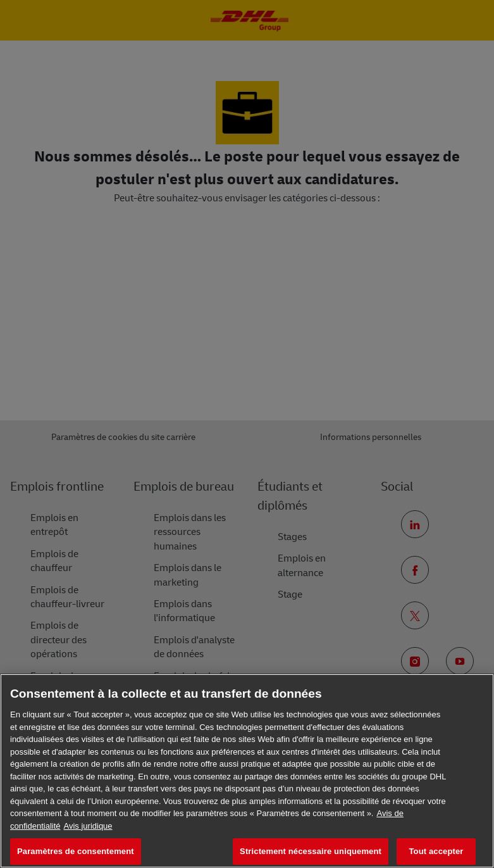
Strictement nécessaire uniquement (311, 851)
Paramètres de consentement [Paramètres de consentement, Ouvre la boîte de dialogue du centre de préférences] (76, 851)
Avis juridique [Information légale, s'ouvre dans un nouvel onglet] (88, 826)
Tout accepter (436, 851)
